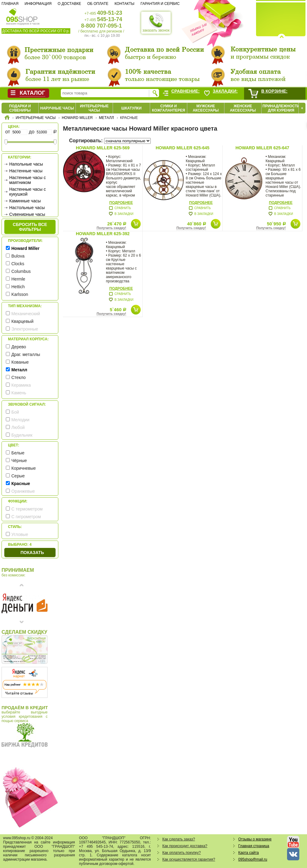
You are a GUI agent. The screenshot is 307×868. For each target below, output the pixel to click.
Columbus (21, 271)
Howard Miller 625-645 (183, 148)
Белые (18, 453)
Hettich (18, 287)
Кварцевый (22, 321)
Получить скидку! (111, 228)
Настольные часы (27, 208)
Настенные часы (26, 171)
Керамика (21, 385)
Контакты (124, 4)
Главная (10, 4)
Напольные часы (26, 164)
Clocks (18, 264)
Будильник (22, 435)
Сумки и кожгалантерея (169, 108)
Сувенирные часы (27, 214)
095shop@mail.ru (253, 859)
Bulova (18, 256)
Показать (32, 553)
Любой (18, 427)
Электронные (25, 329)
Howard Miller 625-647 (262, 148)
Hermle (18, 279)
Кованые (20, 362)
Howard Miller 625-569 (103, 148)
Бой (15, 412)
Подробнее (121, 203)
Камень (19, 393)
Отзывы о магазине (255, 839)
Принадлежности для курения (281, 108)
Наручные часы (57, 108)
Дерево (19, 347)
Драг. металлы (26, 354)
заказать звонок (156, 23)
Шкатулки (131, 108)
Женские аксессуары (243, 108)
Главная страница (254, 846)
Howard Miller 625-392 (103, 234)
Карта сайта (249, 853)
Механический (26, 314)
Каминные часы (25, 201)
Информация (38, 4)
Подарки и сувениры (20, 108)
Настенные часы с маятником (27, 180)
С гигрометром (26, 517)
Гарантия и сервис (160, 4)
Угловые (20, 534)
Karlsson (20, 294)
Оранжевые (23, 491)
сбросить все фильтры (30, 227)
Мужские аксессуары (206, 108)
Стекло (19, 377)
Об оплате (98, 4)
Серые (18, 476)
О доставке (69, 4)
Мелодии (20, 420)
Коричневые (24, 468)
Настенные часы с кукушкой (27, 192)
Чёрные (19, 461)
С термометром (27, 509)
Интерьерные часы (94, 108)
